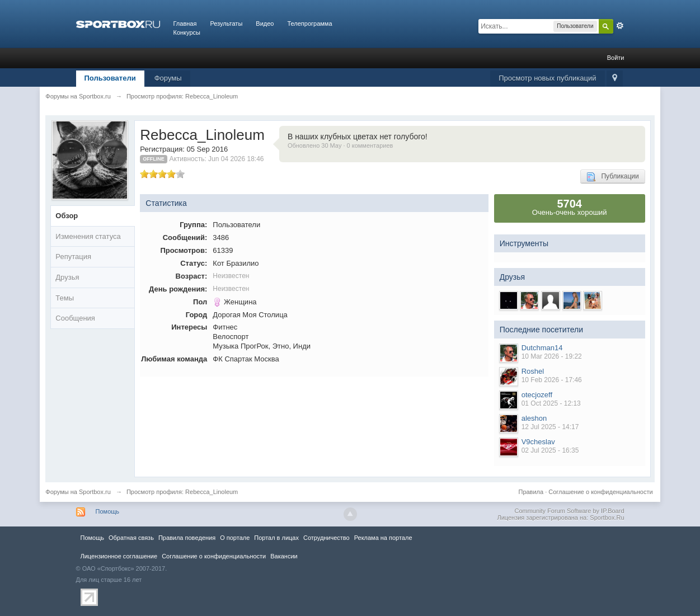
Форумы (168, 78)
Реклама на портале (383, 538)
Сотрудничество (326, 538)
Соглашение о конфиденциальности (600, 492)
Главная (185, 23)
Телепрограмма (309, 23)
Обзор (67, 216)
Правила (531, 492)
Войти (616, 58)
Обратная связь (131, 538)
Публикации (612, 177)
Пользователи (110, 78)
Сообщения (75, 318)
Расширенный (620, 26)
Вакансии (284, 556)
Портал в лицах (276, 538)
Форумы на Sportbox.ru (78, 492)
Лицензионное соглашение (119, 556)
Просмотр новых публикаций (547, 78)
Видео (265, 23)
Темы (65, 298)
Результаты (226, 23)
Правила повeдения (187, 538)
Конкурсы (187, 32)
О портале (235, 538)
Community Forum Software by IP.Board (569, 511)
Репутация (73, 257)
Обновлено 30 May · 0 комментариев (340, 145)
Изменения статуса (88, 236)
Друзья (67, 277)
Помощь (108, 511)
